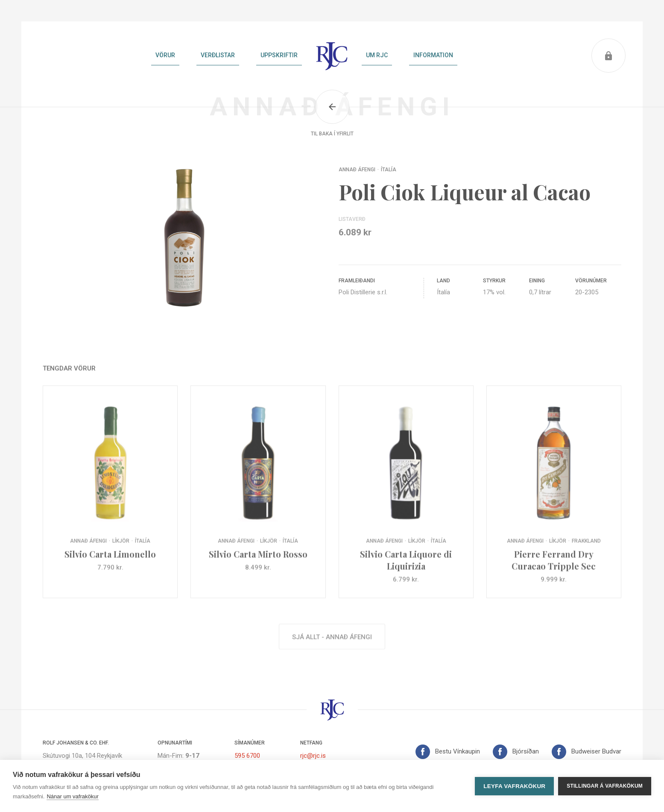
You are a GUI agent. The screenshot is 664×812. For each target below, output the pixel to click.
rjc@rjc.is (313, 756)
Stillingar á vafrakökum (605, 786)
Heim (332, 56)
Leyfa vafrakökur (514, 786)
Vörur (165, 55)
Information (433, 55)
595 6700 (247, 756)
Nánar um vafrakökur (72, 796)
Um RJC (377, 55)
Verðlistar (218, 55)
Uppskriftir (279, 55)
